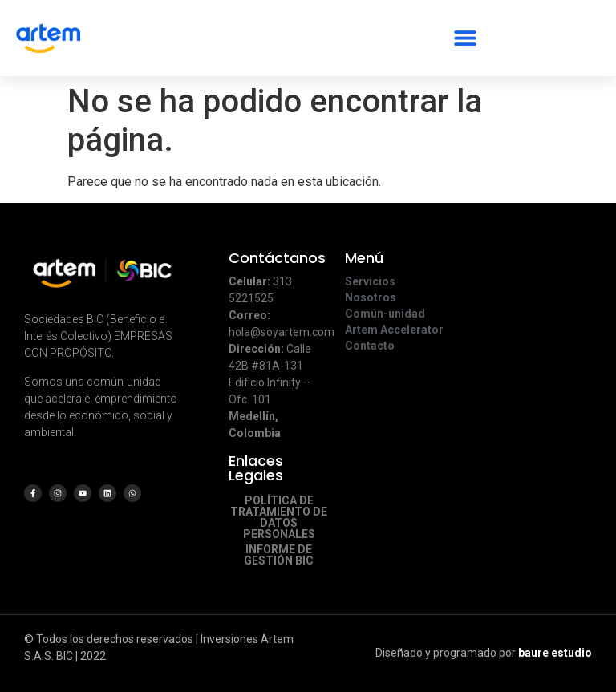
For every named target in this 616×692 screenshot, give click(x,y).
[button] (465, 31)
